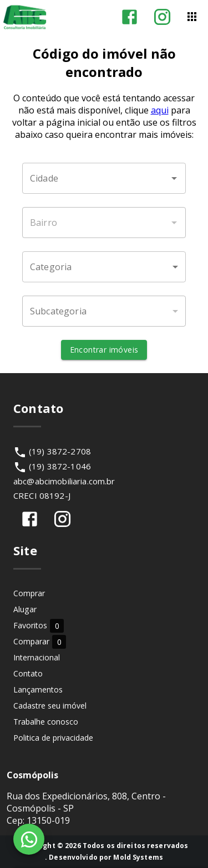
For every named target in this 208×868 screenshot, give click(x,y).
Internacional (37, 657)
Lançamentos (38, 689)
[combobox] (104, 178)
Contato (28, 673)
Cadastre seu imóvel (50, 706)
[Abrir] (174, 178)
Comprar (29, 593)
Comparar (40, 641)
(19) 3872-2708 (60, 451)
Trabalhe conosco (46, 722)
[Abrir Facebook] (130, 17)
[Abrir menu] (192, 17)
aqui (160, 110)
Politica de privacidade (53, 738)
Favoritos (39, 625)
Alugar (25, 609)
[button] (104, 267)
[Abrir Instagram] (162, 17)
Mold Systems (138, 857)
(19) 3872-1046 (60, 466)
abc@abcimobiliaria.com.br (64, 481)
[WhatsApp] (29, 839)
